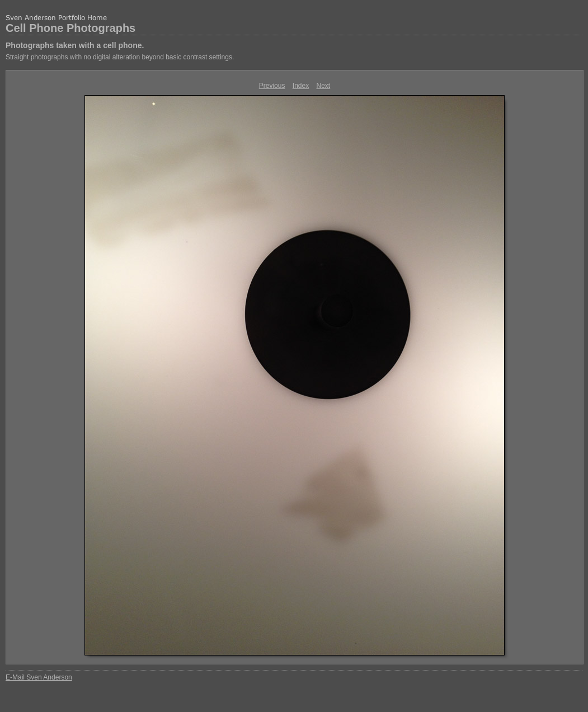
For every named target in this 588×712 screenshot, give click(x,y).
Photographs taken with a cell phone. (75, 45)
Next (324, 86)
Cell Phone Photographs (70, 28)
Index (301, 86)
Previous (272, 86)
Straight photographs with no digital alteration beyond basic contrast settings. (120, 57)
